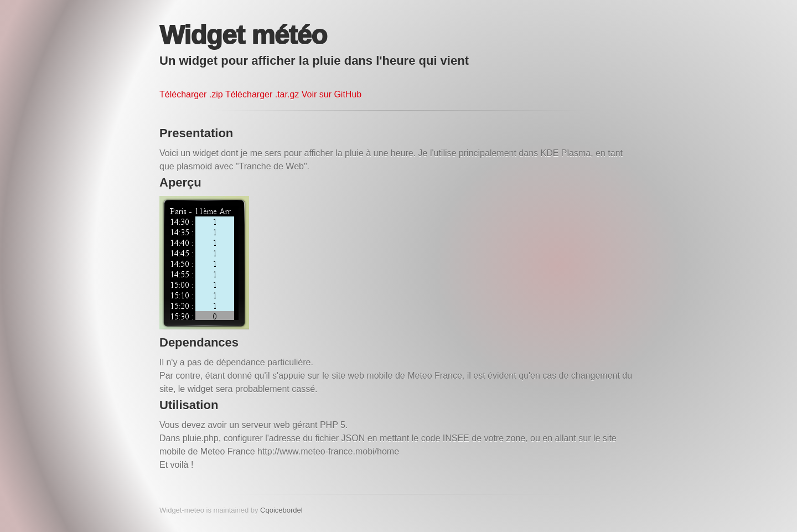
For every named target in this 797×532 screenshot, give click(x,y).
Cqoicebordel (281, 510)
